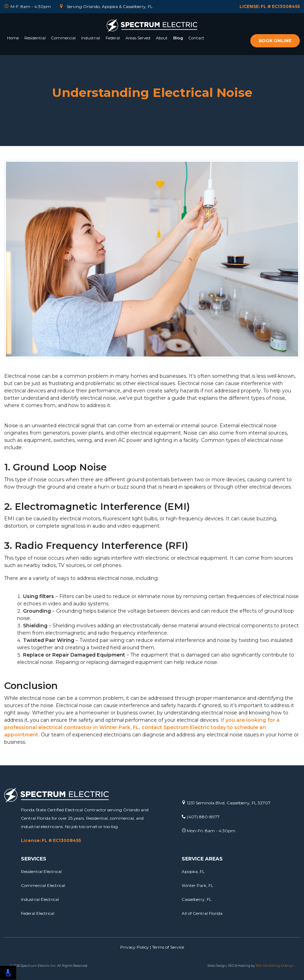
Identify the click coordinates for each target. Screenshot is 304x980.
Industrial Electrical (40, 899)
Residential (35, 38)
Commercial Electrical (43, 885)
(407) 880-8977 (201, 817)
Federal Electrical (38, 913)
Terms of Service (168, 947)
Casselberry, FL (197, 899)
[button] (35, 47)
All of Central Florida (202, 913)
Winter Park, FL (197, 885)
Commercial (63, 38)
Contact (196, 38)
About (162, 38)
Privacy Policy (135, 947)
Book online (275, 41)
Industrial (91, 38)
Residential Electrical (41, 871)
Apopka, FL (193, 871)
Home (13, 38)
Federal (113, 38)
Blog (178, 38)
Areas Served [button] (138, 38)
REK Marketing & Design (275, 966)
